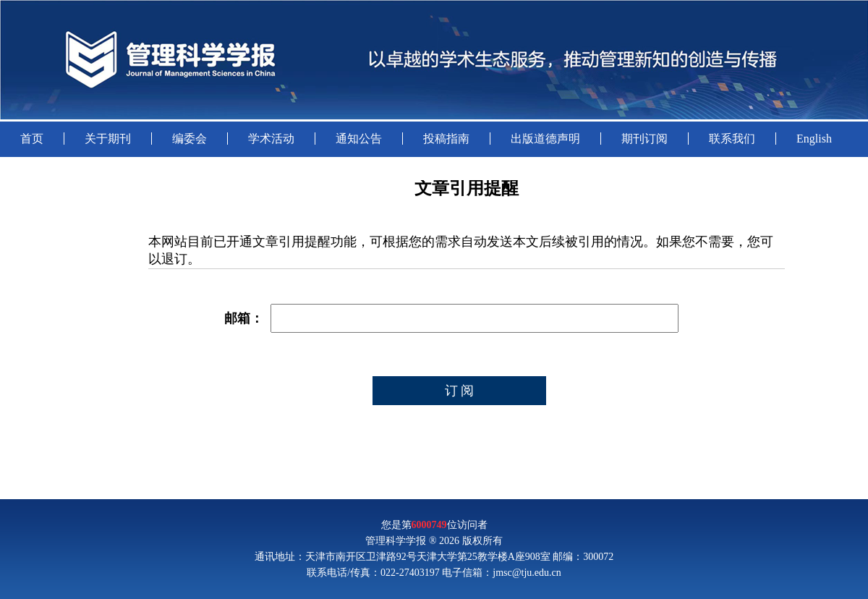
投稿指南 (446, 139)
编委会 (190, 139)
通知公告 (359, 139)
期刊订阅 (644, 139)
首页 (32, 139)
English (814, 139)
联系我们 (732, 139)
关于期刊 (108, 139)
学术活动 (271, 139)
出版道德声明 (545, 139)
